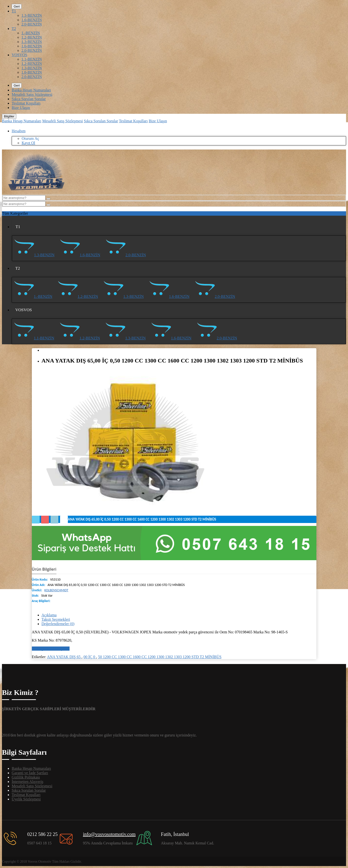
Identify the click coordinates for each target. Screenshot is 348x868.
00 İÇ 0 (90, 657)
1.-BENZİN (31, 33)
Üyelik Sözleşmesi (26, 799)
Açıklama (49, 615)
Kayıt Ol (28, 143)
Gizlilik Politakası (26, 777)
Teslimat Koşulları (26, 103)
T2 (14, 29)
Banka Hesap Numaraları (31, 90)
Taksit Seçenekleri (56, 619)
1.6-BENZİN (32, 20)
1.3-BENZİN (32, 15)
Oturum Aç (30, 138)
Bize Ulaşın (21, 108)
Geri (17, 6)
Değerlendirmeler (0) (58, 624)
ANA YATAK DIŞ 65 (64, 657)
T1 (14, 11)
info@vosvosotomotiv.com (109, 834)
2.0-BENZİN (32, 24)
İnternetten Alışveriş (27, 782)
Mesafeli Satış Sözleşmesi (32, 94)
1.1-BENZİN (32, 59)
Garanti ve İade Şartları (30, 773)
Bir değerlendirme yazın (51, 649)
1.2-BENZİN (32, 37)
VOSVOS (19, 55)
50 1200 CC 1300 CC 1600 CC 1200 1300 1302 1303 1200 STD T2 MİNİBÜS (160, 657)
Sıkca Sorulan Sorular (29, 99)
